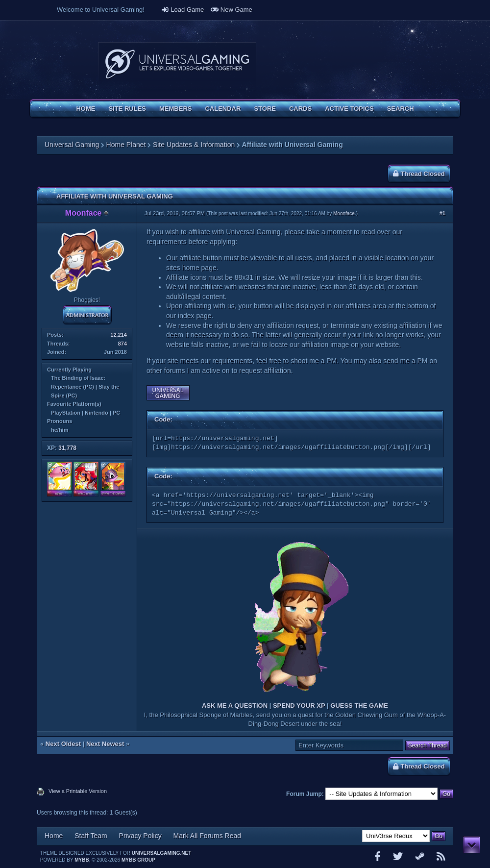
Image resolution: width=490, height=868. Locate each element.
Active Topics (349, 109)
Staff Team (91, 836)
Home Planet (126, 145)
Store (265, 109)
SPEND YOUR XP (299, 706)
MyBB (82, 860)
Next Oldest (63, 744)
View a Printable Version (78, 791)
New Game (232, 10)
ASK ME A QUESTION (235, 706)
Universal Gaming (72, 145)
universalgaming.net (162, 853)
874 (122, 344)
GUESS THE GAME (359, 706)
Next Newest (105, 744)
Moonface (344, 213)
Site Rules (127, 109)
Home (86, 109)
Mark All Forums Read (207, 836)
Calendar (223, 109)
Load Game (183, 10)
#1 (442, 213)
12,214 (119, 335)
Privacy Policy (140, 836)
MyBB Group (138, 860)
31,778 (67, 448)
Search (401, 109)
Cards (300, 109)
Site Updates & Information (194, 145)
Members (175, 109)
